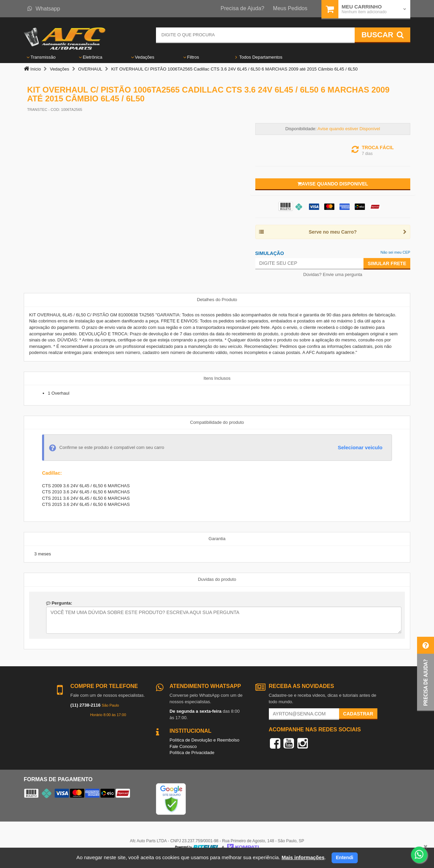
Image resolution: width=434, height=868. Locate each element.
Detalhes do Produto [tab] (217, 300)
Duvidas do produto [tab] (217, 579)
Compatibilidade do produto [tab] (217, 422)
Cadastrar (358, 714)
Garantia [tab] (217, 539)
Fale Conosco (183, 746)
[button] (426, 674)
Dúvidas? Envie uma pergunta (333, 274)
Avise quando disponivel (333, 184)
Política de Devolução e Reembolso (204, 740)
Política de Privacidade (192, 753)
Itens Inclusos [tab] (217, 378)
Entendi (345, 857)
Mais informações (303, 857)
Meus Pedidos (290, 8)
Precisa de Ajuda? (243, 8)
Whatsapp (44, 9)
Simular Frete (387, 263)
